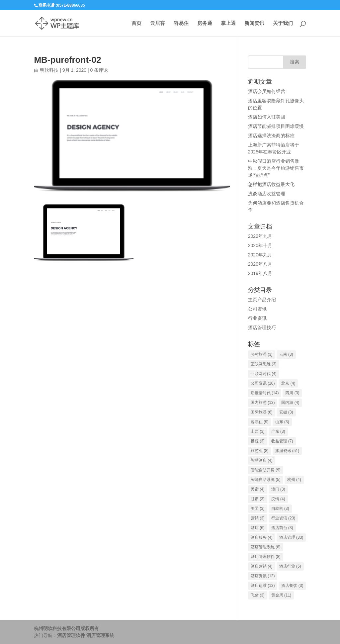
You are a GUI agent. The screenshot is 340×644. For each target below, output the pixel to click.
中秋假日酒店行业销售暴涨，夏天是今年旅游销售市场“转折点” (276, 168)
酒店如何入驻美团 (267, 117)
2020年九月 (260, 255)
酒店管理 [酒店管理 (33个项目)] (291, 537)
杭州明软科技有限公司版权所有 (66, 628)
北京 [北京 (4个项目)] (288, 383)
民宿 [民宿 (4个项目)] (258, 489)
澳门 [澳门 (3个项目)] (278, 489)
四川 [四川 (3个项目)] (292, 393)
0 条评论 (99, 70)
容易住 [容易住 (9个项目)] (260, 422)
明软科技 (49, 70)
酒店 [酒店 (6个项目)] (258, 528)
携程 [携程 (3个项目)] (258, 441)
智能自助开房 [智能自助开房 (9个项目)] (266, 470)
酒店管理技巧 (262, 327)
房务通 (205, 23)
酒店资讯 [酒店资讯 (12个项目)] (263, 576)
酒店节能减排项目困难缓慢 (276, 126)
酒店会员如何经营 (267, 91)
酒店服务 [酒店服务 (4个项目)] (262, 537)
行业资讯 (257, 318)
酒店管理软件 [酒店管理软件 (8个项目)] (266, 557)
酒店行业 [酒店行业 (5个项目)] (290, 566)
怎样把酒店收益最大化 (271, 184)
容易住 (181, 23)
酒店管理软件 (71, 635)
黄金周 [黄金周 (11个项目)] (281, 595)
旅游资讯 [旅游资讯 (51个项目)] (287, 451)
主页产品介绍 (262, 300)
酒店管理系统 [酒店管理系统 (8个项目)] (266, 547)
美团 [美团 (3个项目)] (258, 508)
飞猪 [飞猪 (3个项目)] (258, 595)
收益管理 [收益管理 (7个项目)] (282, 441)
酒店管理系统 (100, 635)
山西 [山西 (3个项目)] (258, 431)
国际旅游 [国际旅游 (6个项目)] (262, 412)
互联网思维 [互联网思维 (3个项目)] (264, 364)
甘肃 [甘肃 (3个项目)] (258, 499)
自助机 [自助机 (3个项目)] (280, 508)
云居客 (158, 23)
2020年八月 (260, 264)
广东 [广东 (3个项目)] (278, 431)
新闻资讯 (254, 23)
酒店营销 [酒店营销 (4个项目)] (262, 566)
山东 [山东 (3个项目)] (282, 422)
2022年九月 (260, 236)
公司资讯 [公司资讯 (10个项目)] (263, 383)
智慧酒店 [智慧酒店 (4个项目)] (262, 460)
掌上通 (228, 23)
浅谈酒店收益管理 (267, 194)
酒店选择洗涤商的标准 (271, 136)
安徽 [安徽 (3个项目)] (286, 412)
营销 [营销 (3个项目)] (258, 518)
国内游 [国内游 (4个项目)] (290, 403)
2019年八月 (260, 273)
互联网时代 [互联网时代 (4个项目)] (264, 374)
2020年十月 (260, 245)
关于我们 (283, 23)
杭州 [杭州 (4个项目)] (294, 480)
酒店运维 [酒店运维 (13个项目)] (263, 586)
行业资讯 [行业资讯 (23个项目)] (283, 518)
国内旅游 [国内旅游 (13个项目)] (263, 403)
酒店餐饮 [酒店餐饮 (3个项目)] (292, 586)
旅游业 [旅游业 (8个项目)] (260, 451)
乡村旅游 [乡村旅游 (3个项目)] (262, 354)
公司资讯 (257, 309)
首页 (136, 23)
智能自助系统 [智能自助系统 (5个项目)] (266, 480)
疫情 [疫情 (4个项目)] (278, 499)
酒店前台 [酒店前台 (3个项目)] (282, 528)
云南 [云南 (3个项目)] (286, 354)
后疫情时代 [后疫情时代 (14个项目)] (265, 393)
